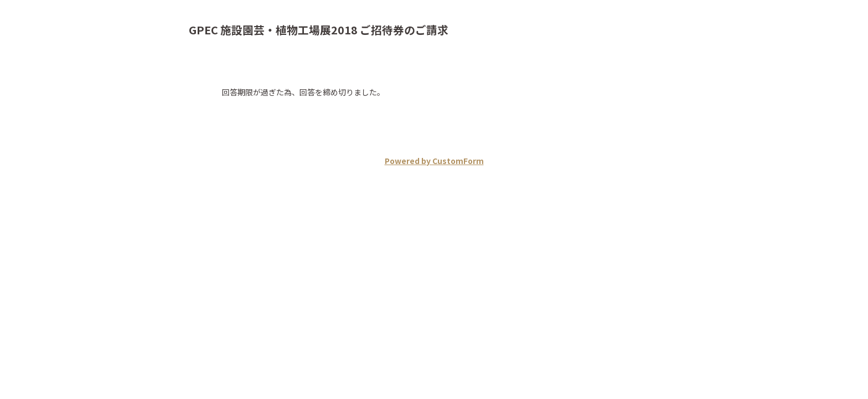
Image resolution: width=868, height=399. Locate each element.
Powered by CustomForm (434, 161)
